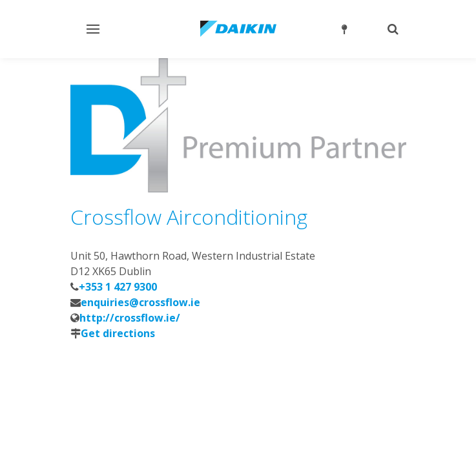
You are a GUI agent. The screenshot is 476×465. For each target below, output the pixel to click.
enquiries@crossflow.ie (140, 302)
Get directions (118, 333)
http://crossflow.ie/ (130, 318)
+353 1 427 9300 (118, 287)
